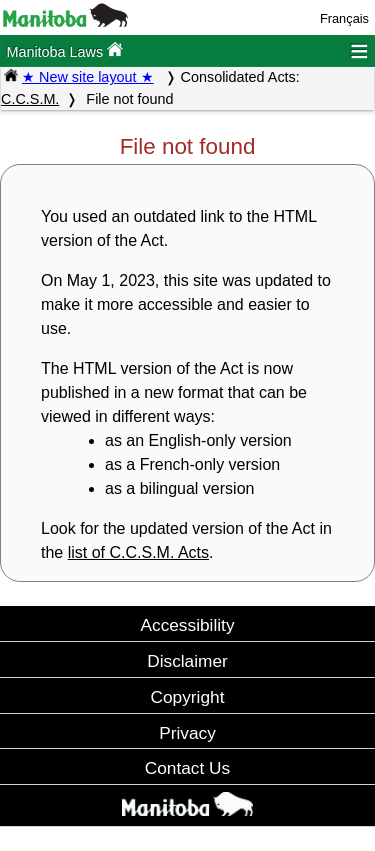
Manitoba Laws (64, 50)
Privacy (187, 733)
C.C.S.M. (30, 99)
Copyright (188, 697)
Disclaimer (187, 661)
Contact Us (187, 768)
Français (344, 18)
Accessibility (187, 625)
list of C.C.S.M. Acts (138, 552)
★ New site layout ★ (88, 77)
